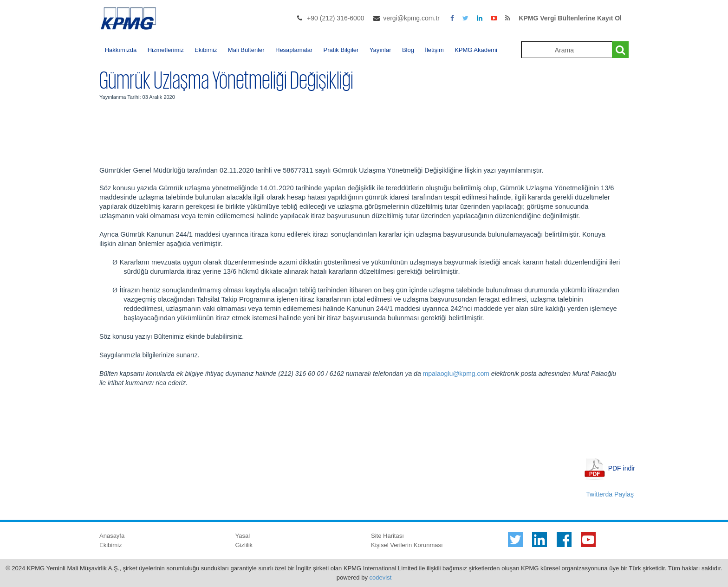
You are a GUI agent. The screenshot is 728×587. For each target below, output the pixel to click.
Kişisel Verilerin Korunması (407, 545)
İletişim (434, 50)
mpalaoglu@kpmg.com (456, 374)
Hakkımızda (121, 50)
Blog (408, 50)
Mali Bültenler (246, 50)
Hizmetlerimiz (166, 50)
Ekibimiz (206, 50)
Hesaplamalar (294, 50)
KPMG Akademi (476, 50)
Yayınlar (380, 50)
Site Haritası (387, 536)
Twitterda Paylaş (610, 494)
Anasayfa (112, 536)
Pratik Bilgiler (341, 50)
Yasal (243, 536)
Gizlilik (244, 545)
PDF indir (622, 468)
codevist (381, 577)
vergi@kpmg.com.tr (411, 18)
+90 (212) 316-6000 (335, 18)
